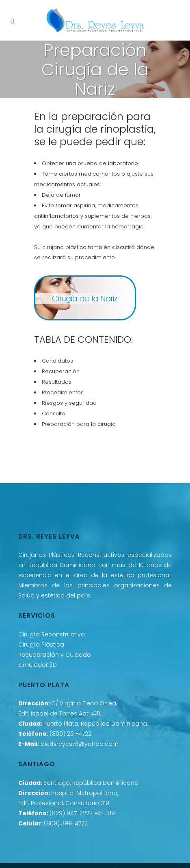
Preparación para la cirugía (79, 424)
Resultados (57, 382)
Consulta (54, 414)
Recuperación (61, 371)
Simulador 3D (38, 665)
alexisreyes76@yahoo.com (80, 744)
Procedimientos (63, 392)
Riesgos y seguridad (69, 403)
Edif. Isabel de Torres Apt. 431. (60, 713)
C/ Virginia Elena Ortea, (84, 703)
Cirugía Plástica (41, 645)
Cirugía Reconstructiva (52, 634)
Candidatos (57, 361)
